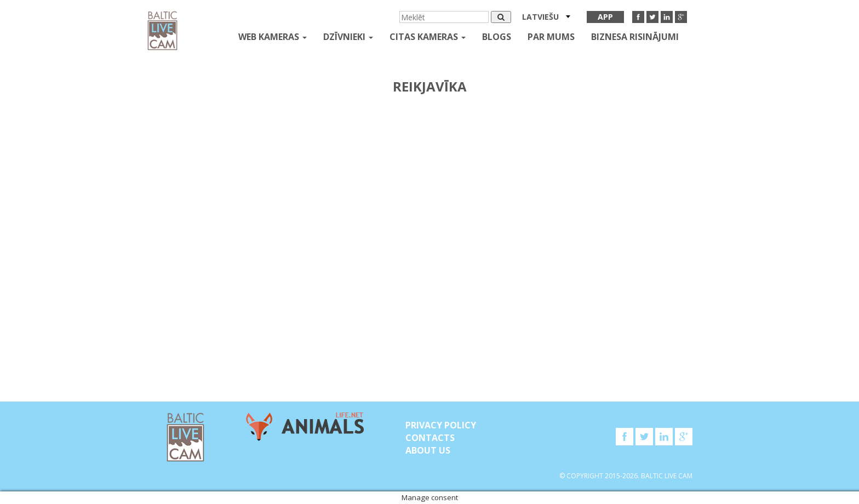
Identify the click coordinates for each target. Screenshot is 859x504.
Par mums (551, 37)
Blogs (497, 37)
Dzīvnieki (348, 37)
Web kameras (273, 37)
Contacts (430, 438)
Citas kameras (428, 37)
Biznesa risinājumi (635, 37)
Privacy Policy (441, 425)
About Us (428, 450)
